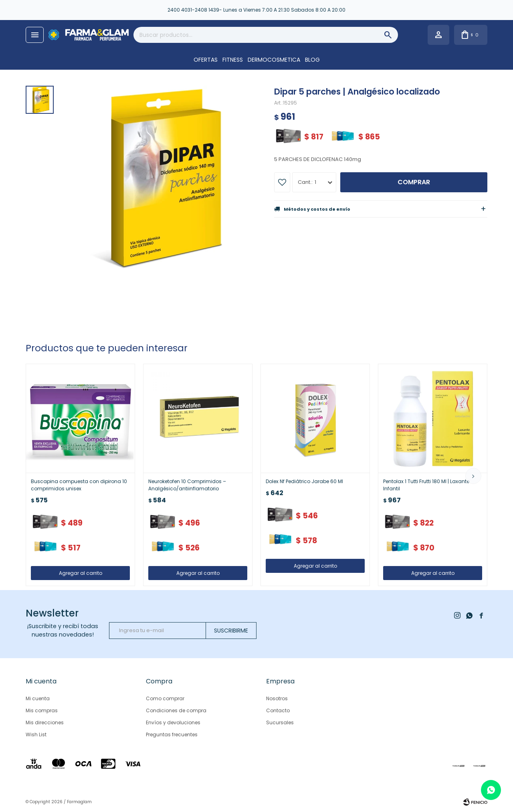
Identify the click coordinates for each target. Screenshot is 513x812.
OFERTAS (206, 60)
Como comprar (165, 698)
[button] (473, 476)
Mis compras (42, 710)
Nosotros (277, 698)
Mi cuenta (38, 698)
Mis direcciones (45, 722)
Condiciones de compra (176, 710)
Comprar (414, 182)
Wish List (36, 734)
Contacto (278, 710)
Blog (312, 60)
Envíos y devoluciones (173, 722)
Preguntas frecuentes (172, 734)
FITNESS (233, 60)
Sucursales (280, 722)
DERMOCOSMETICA (274, 60)
